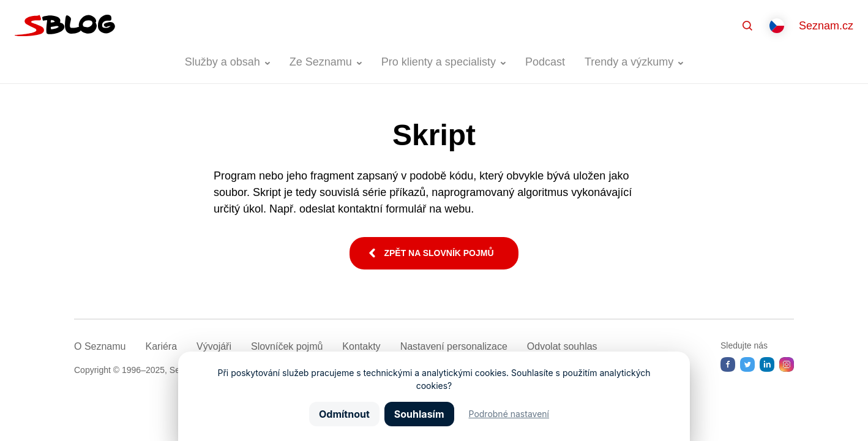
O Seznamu (100, 346)
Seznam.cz (826, 26)
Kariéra (161, 346)
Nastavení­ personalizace (454, 346)
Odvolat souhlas (562, 346)
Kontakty (361, 346)
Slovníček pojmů (287, 346)
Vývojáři (214, 346)
